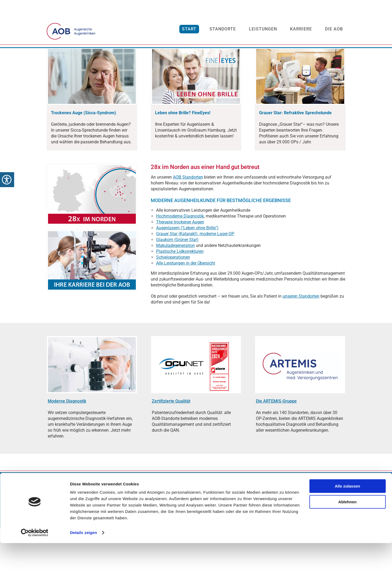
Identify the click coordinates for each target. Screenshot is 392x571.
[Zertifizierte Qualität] (171, 444)
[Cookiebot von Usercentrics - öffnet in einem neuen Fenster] (35, 561)
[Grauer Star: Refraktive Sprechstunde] (295, 155)
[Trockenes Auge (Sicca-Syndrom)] (84, 155)
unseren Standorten (301, 339)
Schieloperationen (173, 300)
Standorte (223, 31)
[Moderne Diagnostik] (67, 444)
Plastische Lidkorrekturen (180, 294)
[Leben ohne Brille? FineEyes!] (183, 155)
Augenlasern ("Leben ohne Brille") (187, 271)
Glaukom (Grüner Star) (177, 282)
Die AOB (334, 31)
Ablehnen (347, 529)
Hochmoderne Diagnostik (180, 259)
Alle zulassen (347, 514)
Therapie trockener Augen (180, 265)
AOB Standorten (188, 220)
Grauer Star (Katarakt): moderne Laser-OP (195, 276)
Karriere (301, 31)
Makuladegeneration (175, 288)
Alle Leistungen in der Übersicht (186, 306)
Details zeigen (83, 560)
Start (189, 31)
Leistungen (263, 31)
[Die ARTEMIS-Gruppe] (276, 444)
